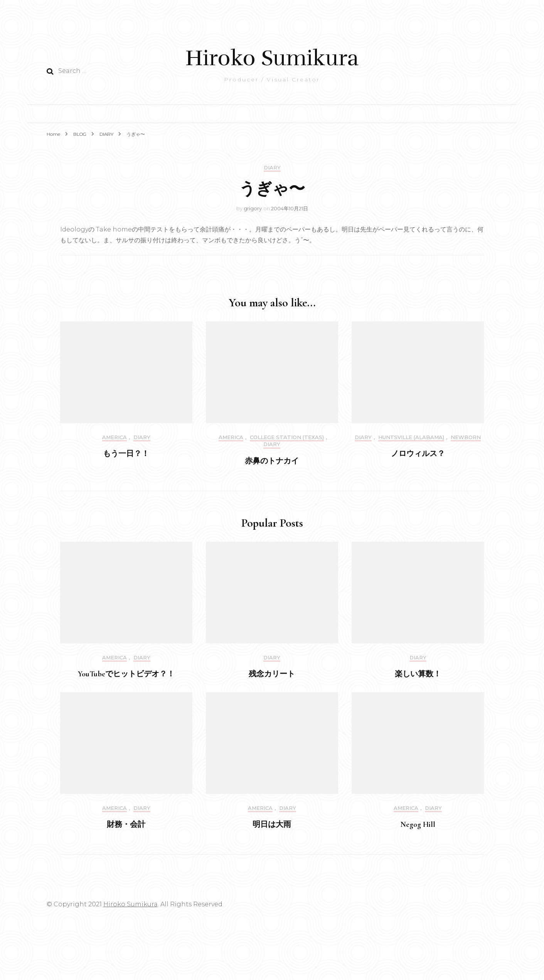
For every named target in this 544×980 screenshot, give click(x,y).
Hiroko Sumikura (272, 58)
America (115, 437)
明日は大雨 (272, 825)
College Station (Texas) (287, 437)
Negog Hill (418, 825)
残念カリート (272, 674)
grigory (253, 208)
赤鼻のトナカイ (272, 461)
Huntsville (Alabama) (411, 437)
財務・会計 (126, 825)
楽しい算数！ (418, 674)
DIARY (272, 168)
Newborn (466, 437)
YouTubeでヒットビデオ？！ (126, 674)
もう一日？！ (126, 454)
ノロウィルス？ (418, 454)
